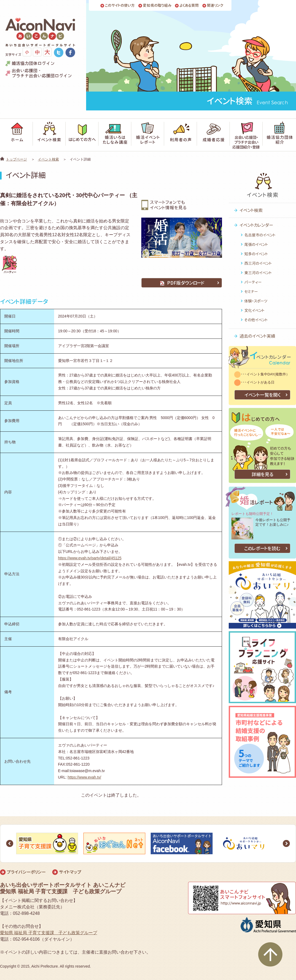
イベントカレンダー (256, 225)
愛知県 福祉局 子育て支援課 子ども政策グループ (49, 933)
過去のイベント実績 (257, 336)
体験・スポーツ (256, 301)
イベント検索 (48, 159)
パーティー (253, 282)
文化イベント (254, 310)
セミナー (251, 292)
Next (286, 843)
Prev (10, 843)
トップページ (16, 159)
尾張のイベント (256, 244)
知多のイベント (256, 254)
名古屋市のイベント (260, 235)
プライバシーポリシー (26, 872)
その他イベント (256, 320)
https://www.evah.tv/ (84, 777)
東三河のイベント (258, 273)
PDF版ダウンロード (182, 283)
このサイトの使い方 (120, 6)
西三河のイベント (258, 263)
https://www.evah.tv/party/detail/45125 (90, 558)
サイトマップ (70, 872)
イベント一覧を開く (262, 395)
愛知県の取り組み (157, 6)
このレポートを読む (262, 548)
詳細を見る (262, 474)
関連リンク (215, 6)
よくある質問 (189, 6)
